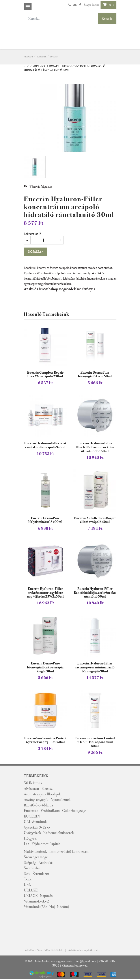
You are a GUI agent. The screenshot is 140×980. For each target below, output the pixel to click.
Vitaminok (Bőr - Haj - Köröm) (46, 907)
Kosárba (35, 252)
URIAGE (31, 890)
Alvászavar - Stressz (38, 789)
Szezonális (32, 868)
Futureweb (81, 965)
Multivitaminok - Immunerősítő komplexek (56, 851)
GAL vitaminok (35, 822)
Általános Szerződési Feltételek (44, 950)
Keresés (107, 18)
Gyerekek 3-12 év (37, 827)
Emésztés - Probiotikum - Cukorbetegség (55, 811)
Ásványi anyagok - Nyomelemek (47, 800)
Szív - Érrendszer (36, 874)
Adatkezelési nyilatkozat (83, 950)
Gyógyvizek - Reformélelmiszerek (49, 833)
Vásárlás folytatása (38, 187)
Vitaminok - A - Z (36, 901)
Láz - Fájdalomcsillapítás (42, 844)
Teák (28, 879)
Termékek (42, 57)
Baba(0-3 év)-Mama (38, 805)
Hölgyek (30, 838)
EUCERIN (54, 57)
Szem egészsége (36, 857)
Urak (27, 885)
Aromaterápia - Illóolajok (42, 794)
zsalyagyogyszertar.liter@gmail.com (74, 961)
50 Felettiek (33, 783)
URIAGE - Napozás (38, 896)
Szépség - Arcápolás (39, 863)
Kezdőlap (29, 57)
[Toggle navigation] (28, 7)
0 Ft (108, 5)
